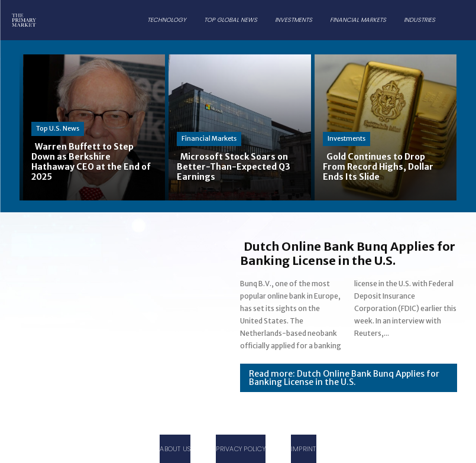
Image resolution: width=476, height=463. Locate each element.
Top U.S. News (58, 128)
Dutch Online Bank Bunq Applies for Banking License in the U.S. (348, 253)
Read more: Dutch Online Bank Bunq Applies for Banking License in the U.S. (344, 378)
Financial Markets (209, 138)
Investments (347, 138)
